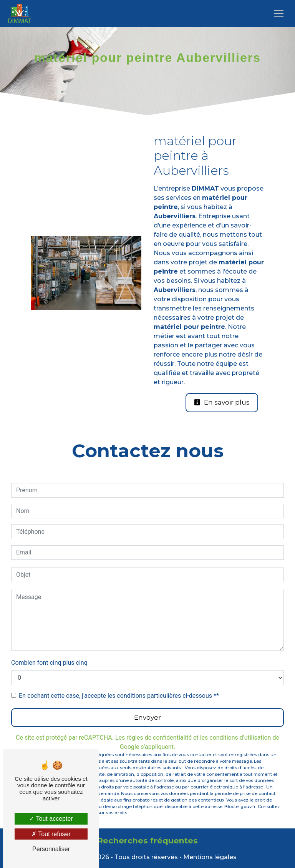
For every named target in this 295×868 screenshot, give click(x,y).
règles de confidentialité (159, 738)
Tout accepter (51, 819)
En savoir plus (222, 402)
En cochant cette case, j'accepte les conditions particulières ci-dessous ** (119, 696)
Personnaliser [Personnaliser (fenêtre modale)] (51, 849)
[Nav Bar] (279, 13)
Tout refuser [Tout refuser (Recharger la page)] (51, 834)
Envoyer (147, 717)
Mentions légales (209, 857)
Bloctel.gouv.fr (240, 807)
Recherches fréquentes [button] (147, 841)
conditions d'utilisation (240, 738)
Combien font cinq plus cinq (49, 663)
